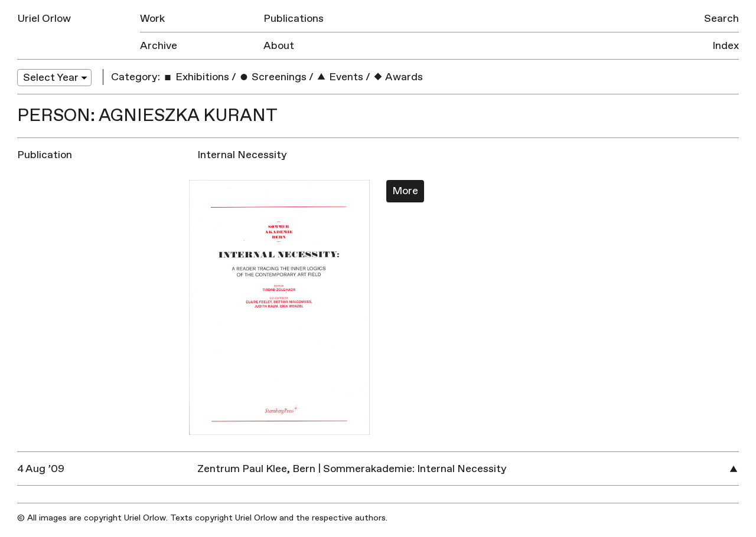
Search (721, 19)
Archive (159, 46)
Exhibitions (196, 77)
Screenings (273, 77)
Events (340, 77)
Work (152, 19)
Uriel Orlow (44, 19)
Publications (294, 19)
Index (726, 46)
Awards (398, 77)
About (279, 46)
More (405, 191)
